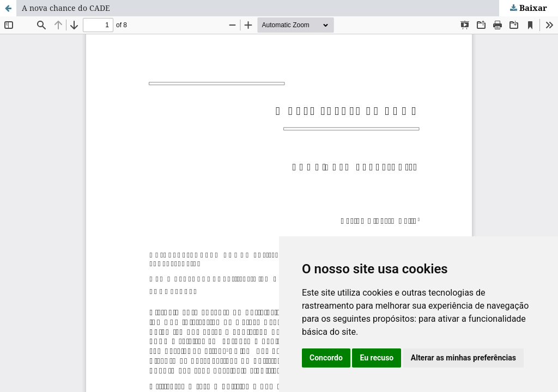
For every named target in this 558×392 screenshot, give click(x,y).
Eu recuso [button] (377, 358)
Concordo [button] (326, 358)
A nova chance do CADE (66, 8)
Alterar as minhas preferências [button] (463, 358)
